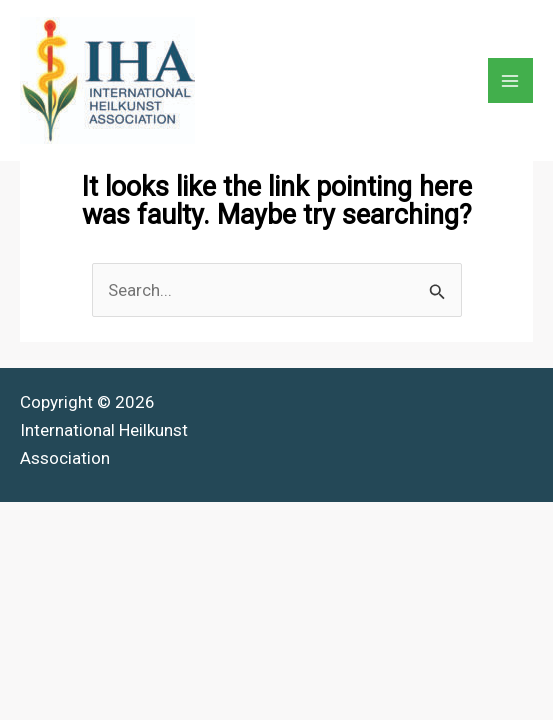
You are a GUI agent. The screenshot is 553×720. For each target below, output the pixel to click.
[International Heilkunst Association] (107, 80)
